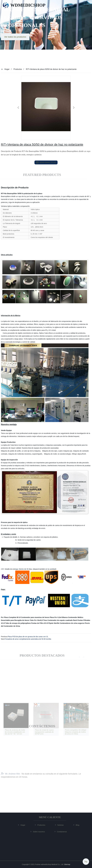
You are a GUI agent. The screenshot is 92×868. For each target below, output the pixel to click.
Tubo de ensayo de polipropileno (18, 623)
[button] (68, 5)
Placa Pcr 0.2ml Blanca (59, 617)
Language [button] (85, 5)
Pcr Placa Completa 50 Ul (11, 617)
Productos (18, 69)
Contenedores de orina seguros (72, 623)
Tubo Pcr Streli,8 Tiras (38, 620)
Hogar (7, 69)
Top (86, 861)
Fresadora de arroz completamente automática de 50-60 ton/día (28, 639)
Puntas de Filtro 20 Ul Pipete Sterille (45, 623)
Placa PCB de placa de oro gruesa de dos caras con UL (28, 637)
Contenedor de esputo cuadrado (60, 620)
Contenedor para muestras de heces (35, 617)
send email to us (46, 162)
